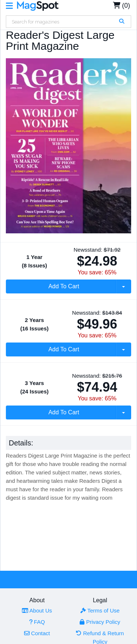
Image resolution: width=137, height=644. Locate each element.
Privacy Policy (100, 622)
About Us (37, 610)
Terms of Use (100, 610)
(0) (121, 5)
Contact (37, 633)
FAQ (37, 622)
